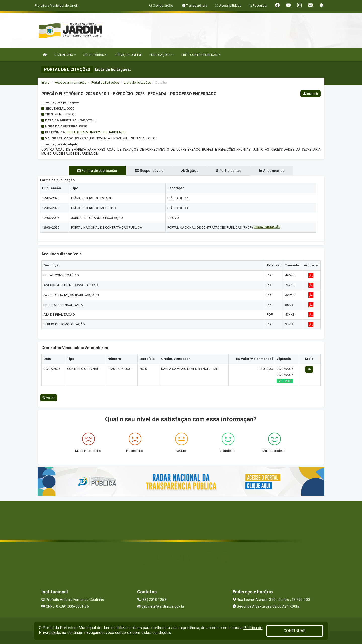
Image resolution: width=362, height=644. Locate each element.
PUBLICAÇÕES (161, 55)
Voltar (49, 398)
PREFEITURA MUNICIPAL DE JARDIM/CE (96, 132)
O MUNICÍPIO (65, 55)
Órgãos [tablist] (190, 171)
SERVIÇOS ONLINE (128, 55)
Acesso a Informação (71, 83)
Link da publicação (267, 227)
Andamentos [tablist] (279, 171)
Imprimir (310, 94)
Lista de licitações (137, 83)
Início (46, 83)
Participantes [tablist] (232, 171)
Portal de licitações (105, 83)
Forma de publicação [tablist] (90, 171)
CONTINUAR (295, 631)
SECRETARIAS (95, 55)
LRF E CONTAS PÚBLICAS (201, 55)
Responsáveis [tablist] (146, 171)
